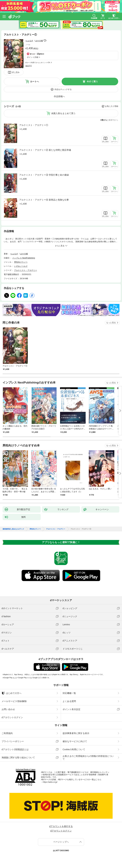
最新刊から (113, 120)
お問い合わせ (8, 709)
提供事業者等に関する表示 (76, 733)
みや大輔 (39, 41)
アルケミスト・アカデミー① (34, 125)
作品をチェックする (63, 89)
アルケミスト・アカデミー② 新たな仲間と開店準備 (45, 150)
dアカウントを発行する (61, 826)
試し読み (16, 72)
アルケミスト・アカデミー (26, 270)
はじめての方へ (12, 693)
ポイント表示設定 (71, 709)
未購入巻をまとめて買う (63, 113)
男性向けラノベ (21, 262)
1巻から (104, 120)
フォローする (45, 41)
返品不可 (29, 66)
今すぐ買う (92, 81)
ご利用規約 (7, 733)
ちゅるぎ (29, 41)
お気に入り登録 (112, 106)
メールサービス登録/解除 (14, 701)
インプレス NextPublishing (24, 258)
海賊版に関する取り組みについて (18, 757)
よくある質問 (69, 701)
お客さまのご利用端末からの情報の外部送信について (88, 757)
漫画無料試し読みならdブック (13, 529)
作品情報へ (59, 96)
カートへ (34, 81)
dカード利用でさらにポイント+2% (38, 63)
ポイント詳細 (33, 57)
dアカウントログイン (12, 717)
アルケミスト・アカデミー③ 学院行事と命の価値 (44, 175)
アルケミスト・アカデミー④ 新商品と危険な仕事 (44, 200)
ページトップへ (61, 842)
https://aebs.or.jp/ (50, 782)
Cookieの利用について (74, 749)
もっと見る (111, 323)
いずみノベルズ (21, 266)
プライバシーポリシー (13, 741)
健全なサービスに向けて (75, 741)
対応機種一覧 (69, 693)
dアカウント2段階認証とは (15, 749)
